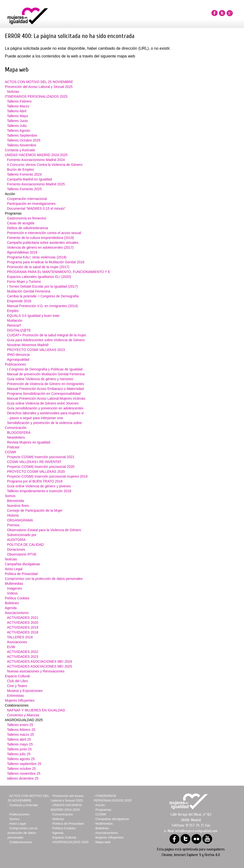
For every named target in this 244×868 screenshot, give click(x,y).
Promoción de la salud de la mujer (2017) (38, 267)
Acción (100, 805)
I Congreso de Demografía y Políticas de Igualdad (45, 369)
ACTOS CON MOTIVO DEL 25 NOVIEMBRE (39, 82)
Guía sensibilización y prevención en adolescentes (45, 408)
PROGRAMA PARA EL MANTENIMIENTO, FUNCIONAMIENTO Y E (59, 272)
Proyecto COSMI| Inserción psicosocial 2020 (41, 467)
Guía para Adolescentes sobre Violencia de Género (46, 340)
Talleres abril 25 (19, 739)
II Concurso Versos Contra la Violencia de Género (45, 165)
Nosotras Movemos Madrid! (28, 345)
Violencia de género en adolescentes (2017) (40, 247)
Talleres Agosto (19, 131)
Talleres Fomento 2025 (24, 189)
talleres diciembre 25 (23, 778)
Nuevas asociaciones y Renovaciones (36, 671)
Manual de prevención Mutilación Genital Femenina (46, 374)
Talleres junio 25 (19, 749)
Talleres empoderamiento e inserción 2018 (39, 491)
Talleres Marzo (18, 106)
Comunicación (16, 428)
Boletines (12, 603)
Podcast (13, 447)
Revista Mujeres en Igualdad (29, 442)
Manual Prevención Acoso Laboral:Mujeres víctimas (46, 398)
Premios (13, 525)
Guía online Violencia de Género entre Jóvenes (43, 403)
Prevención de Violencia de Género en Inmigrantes (46, 384)
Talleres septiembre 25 (24, 764)
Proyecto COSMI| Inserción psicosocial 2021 (41, 457)
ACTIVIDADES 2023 (23, 657)
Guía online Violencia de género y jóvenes (39, 486)
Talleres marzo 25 (21, 735)
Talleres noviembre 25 (24, 774)
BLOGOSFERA (19, 433)
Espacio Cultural (17, 676)
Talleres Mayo (18, 116)
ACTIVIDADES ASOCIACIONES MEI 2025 (40, 666)
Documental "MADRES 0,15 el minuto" (36, 208)
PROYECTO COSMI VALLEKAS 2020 (36, 472)
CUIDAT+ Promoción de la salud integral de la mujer (47, 335)
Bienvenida (15, 501)
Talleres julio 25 (19, 754)
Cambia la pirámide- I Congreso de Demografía (43, 296)
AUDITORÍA (16, 540)
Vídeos (12, 593)
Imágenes (14, 588)
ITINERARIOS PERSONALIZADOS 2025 (36, 96)
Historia (13, 515)
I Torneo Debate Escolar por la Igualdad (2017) (42, 286)
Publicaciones (15, 364)
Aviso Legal (14, 569)
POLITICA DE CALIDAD (25, 545)
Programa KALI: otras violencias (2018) (37, 257)
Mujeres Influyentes (20, 700)
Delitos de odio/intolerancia (28, 228)
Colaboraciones (21, 842)
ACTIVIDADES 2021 (23, 618)
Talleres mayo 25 (20, 744)
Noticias (13, 92)
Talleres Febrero (19, 101)
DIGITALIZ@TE (19, 330)
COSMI (10, 452)
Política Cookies (17, 598)
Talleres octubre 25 (21, 769)
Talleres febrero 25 (21, 730)
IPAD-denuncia (18, 355)
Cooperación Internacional (27, 199)
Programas (103, 810)
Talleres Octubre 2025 (24, 140)
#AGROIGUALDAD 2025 (70, 842)
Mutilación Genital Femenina (29, 291)
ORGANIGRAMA (20, 520)
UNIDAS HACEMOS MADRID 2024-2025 (36, 155)
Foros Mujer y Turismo (24, 282)
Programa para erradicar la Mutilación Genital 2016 (46, 262)
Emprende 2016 (19, 301)
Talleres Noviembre (22, 145)
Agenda (11, 608)
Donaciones (16, 549)
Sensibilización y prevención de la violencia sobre (44, 423)
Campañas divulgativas (23, 564)
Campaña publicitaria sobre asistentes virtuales (43, 243)
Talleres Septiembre (22, 135)
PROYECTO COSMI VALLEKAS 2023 (36, 350)
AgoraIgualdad (18, 359)
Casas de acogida (21, 223)
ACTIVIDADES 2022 (23, 652)
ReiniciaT (14, 325)
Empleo (13, 311)
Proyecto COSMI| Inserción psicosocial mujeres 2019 (47, 476)
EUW (11, 647)
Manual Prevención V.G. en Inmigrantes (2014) (42, 306)
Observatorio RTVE (22, 554)
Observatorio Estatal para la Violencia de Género (44, 530)
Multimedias (14, 584)
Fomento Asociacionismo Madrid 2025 (36, 184)
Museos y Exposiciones (25, 691)
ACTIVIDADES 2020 (23, 623)
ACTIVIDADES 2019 (23, 627)
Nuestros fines (18, 506)
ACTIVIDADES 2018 (23, 632)
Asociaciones (17, 642)
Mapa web (103, 842)
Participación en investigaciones (31, 204)
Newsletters (16, 437)
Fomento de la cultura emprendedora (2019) (41, 238)
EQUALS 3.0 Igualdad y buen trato (33, 316)
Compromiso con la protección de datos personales (44, 579)
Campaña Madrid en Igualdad (29, 179)
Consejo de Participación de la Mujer (35, 510)
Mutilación (15, 321)
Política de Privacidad (21, 574)
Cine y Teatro (17, 686)
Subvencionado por (22, 535)
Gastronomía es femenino (27, 218)
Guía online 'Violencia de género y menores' (40, 379)
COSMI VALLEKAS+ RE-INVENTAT (34, 462)
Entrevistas (15, 696)
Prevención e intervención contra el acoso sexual (44, 233)
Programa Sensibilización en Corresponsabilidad (44, 394)
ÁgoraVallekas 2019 (22, 252)
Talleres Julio (17, 126)
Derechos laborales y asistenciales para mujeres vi (45, 413)
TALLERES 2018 (20, 637)
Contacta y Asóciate (20, 150)
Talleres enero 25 (20, 725)
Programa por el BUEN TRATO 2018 (35, 481)
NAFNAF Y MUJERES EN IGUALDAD (36, 710)
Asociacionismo (17, 613)
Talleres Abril (17, 111)
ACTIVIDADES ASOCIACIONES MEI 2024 (40, 661)
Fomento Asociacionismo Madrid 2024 (36, 160)
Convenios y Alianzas (23, 715)
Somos (10, 496)
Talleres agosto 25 (21, 759)
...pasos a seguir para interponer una (35, 418)
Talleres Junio (18, 121)
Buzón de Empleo (21, 170)
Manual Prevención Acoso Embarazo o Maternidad (45, 389)
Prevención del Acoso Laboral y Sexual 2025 (39, 87)
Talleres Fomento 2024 (24, 174)
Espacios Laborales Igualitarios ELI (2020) (39, 277)
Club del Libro (18, 681)
